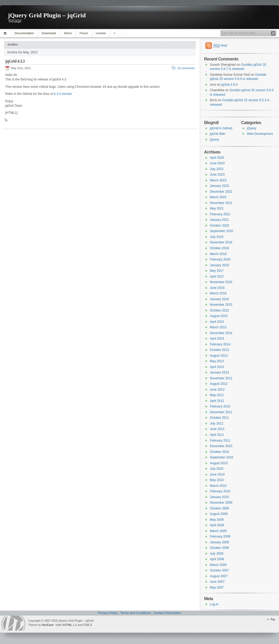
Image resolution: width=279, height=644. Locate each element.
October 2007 (219, 570)
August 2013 (219, 356)
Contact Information (167, 613)
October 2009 (219, 508)
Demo (68, 33)
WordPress (13, 623)
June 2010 (217, 474)
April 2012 (217, 401)
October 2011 (219, 418)
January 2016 (219, 299)
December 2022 (221, 192)
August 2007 (219, 576)
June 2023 (217, 175)
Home (6, 33)
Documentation (24, 33)
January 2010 (219, 497)
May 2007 (217, 587)
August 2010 (219, 463)
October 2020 (219, 226)
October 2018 (219, 248)
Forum (84, 33)
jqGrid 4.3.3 (15, 61)
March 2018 (218, 254)
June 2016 (217, 288)
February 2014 (220, 344)
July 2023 (217, 169)
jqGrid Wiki (217, 134)
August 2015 (219, 316)
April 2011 (217, 435)
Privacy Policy (108, 613)
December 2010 (221, 446)
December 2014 (221, 333)
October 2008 (219, 548)
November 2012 (221, 378)
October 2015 (219, 310)
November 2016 (221, 282)
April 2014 (217, 339)
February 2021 (220, 214)
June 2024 (217, 163)
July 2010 (217, 469)
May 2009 (217, 520)
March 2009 (218, 531)
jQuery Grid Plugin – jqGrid (47, 15)
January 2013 (219, 372)
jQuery (252, 128)
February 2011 (220, 441)
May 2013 (217, 361)
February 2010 (220, 491)
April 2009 (217, 525)
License (101, 33)
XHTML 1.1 (70, 625)
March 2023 (218, 180)
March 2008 (218, 565)
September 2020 (222, 231)
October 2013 (219, 350)
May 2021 (217, 208)
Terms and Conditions (135, 613)
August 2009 (219, 514)
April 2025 (217, 158)
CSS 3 (88, 625)
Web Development (260, 134)
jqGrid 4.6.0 (229, 85)
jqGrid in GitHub (221, 128)
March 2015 (218, 327)
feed (220, 46)
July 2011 (217, 423)
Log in (214, 604)
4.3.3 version (63, 94)
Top (273, 619)
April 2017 (217, 277)
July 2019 (217, 237)
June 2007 (217, 582)
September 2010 (222, 457)
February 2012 (220, 406)
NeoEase (48, 625)
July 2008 (217, 554)
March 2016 (218, 293)
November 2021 (221, 203)
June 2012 (217, 390)
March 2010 (218, 486)
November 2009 (221, 503)
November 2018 (221, 242)
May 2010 (217, 480)
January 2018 (219, 265)
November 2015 (221, 305)
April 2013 (217, 367)
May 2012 (217, 395)
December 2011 (221, 412)
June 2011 (217, 429)
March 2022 (218, 197)
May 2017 (217, 271)
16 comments (186, 68)
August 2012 (219, 384)
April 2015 (217, 322)
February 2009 (220, 536)
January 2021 (219, 220)
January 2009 (219, 542)
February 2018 (220, 259)
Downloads (49, 33)
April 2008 (217, 559)
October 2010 (219, 452)
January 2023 (219, 186)
